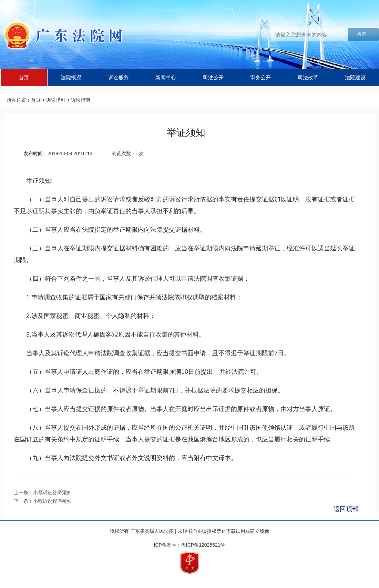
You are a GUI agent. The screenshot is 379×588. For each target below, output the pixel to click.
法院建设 (355, 77)
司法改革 (308, 77)
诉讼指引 (56, 100)
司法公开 (213, 77)
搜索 (362, 34)
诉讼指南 (81, 100)
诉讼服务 (119, 77)
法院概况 (71, 77)
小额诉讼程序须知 (52, 501)
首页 (24, 77)
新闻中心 (166, 77)
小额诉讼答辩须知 (52, 492)
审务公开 (260, 77)
